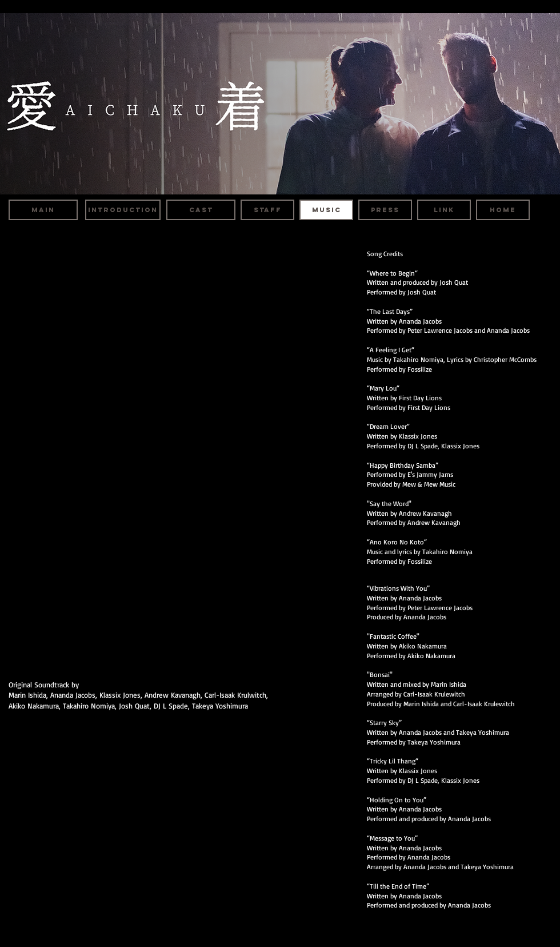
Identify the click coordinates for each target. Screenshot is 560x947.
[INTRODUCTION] (123, 210)
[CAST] (201, 210)
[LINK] (444, 210)
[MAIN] (43, 210)
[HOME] (503, 210)
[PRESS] (385, 210)
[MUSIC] (326, 210)
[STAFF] (267, 210)
